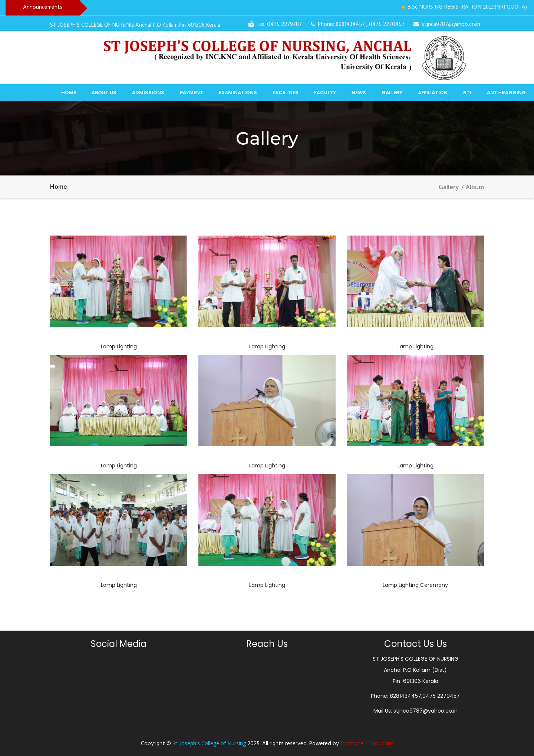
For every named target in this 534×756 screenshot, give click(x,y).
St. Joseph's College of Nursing (209, 743)
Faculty (325, 93)
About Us (104, 93)
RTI (467, 93)
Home (69, 93)
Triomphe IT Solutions (367, 743)
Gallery (392, 93)
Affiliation (433, 93)
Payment (192, 93)
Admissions (148, 93)
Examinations (238, 93)
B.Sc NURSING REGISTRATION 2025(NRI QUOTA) (471, 6)
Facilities (286, 93)
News (359, 93)
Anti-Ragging (506, 93)
